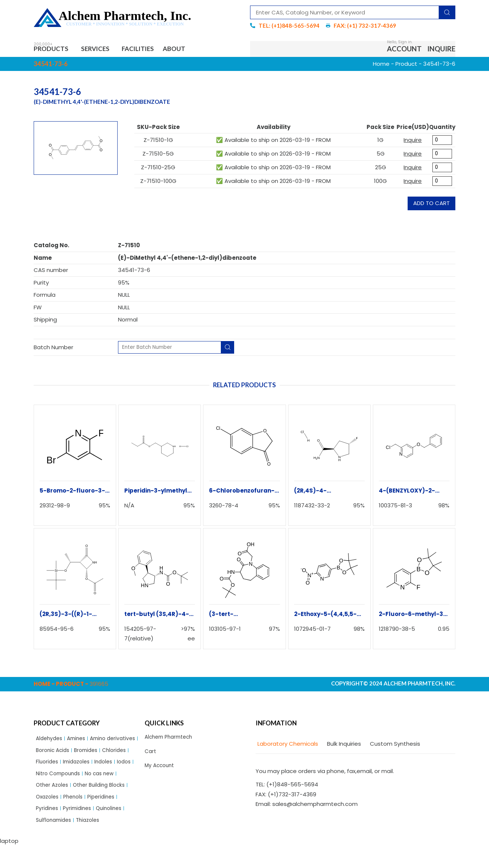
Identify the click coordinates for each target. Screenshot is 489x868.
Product (406, 66)
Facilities (149, 50)
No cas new (105, 791)
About (190, 50)
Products (54, 50)
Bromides (49, 766)
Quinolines (114, 829)
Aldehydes (50, 741)
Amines (80, 741)
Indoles (80, 779)
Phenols (77, 817)
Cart (151, 754)
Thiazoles (92, 842)
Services (103, 50)
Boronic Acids (108, 753)
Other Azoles (54, 804)
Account (404, 50)
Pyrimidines (80, 829)
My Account (161, 770)
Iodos (102, 779)
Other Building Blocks (104, 804)
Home (381, 66)
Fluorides (109, 766)
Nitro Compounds (60, 791)
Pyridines (48, 829)
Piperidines (107, 817)
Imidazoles (51, 779)
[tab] (287, 746)
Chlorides (80, 766)
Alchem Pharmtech (171, 739)
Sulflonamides (55, 842)
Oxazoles (48, 817)
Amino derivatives (60, 753)
